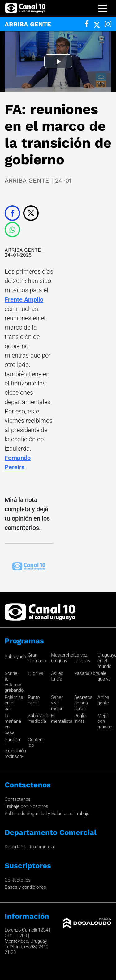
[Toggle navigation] (103, 9)
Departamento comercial (30, 847)
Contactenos (18, 799)
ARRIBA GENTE (23, 250)
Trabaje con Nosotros (26, 806)
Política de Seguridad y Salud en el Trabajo (47, 814)
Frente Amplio (24, 299)
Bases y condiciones (25, 887)
